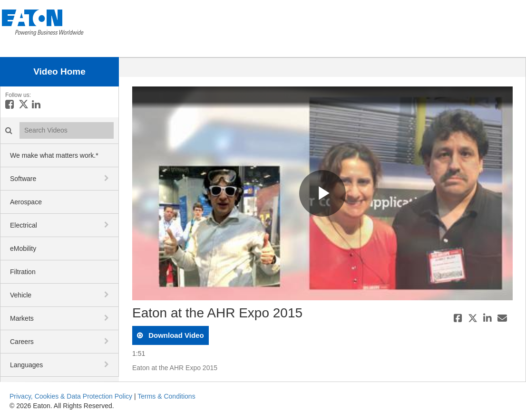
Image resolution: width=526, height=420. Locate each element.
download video (175, 335)
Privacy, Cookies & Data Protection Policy (71, 396)
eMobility (23, 248)
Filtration (23, 272)
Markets (22, 318)
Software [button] (23, 179)
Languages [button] (26, 365)
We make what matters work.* (54, 155)
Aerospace (26, 202)
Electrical (24, 225)
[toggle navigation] (107, 178)
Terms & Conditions (166, 396)
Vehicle (21, 295)
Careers (22, 342)
